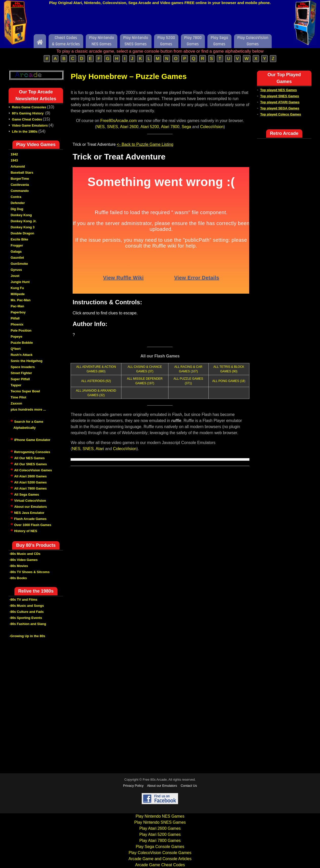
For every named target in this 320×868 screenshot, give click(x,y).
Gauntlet (17, 258)
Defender (18, 203)
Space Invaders (23, 367)
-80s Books (18, 578)
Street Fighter (21, 373)
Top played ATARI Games (280, 102)
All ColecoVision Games (33, 470)
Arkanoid (18, 166)
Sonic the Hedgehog (27, 361)
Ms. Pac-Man (21, 300)
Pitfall (15, 318)
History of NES (26, 531)
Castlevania (20, 185)
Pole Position (21, 330)
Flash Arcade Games (30, 519)
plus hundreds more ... (28, 409)
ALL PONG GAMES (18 (228, 381)
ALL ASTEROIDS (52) (96, 381)
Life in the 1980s (25, 132)
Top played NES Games (278, 90)
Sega (186, 127)
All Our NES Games (29, 458)
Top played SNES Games (280, 96)
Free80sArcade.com (119, 121)
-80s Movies (19, 566)
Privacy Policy (133, 786)
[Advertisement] (160, 21)
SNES (113, 127)
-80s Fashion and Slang (28, 624)
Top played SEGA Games (280, 108)
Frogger (17, 245)
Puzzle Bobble (22, 343)
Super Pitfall (20, 379)
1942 (14, 154)
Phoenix (17, 324)
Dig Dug (17, 209)
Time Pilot (18, 397)
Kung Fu (17, 288)
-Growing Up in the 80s (27, 636)
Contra (16, 197)
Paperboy (18, 312)
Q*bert (16, 349)
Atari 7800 (170, 127)
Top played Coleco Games (281, 114)
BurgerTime (20, 179)
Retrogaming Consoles (32, 452)
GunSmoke (19, 264)
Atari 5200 (150, 127)
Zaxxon (16, 403)
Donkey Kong (21, 215)
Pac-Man (17, 306)
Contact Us (189, 786)
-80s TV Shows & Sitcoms (29, 572)
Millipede (18, 294)
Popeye (16, 337)
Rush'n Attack (22, 355)
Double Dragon (22, 233)
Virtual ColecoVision (30, 501)
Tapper (16, 385)
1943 (14, 160)
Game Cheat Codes (27, 119)
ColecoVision (212, 127)
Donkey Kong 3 (23, 227)
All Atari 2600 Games (30, 476)
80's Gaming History (28, 113)
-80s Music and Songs (27, 606)
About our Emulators (30, 507)
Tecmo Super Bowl (25, 391)
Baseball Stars (22, 173)
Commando (20, 191)
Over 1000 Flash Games (33, 525)
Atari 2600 (129, 127)
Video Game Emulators (30, 125)
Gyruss (16, 270)
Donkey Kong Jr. (24, 221)
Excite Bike (19, 239)
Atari (100, 449)
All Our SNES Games (30, 464)
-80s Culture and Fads (27, 612)
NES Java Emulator (29, 513)
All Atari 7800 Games (30, 488)
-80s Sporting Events (26, 618)
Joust (15, 276)
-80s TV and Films (23, 600)
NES (101, 127)
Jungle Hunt (20, 282)
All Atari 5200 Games (30, 482)
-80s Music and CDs (25, 554)
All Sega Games (27, 494)
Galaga (16, 251)
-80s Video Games (24, 560)
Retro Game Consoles (29, 107)
